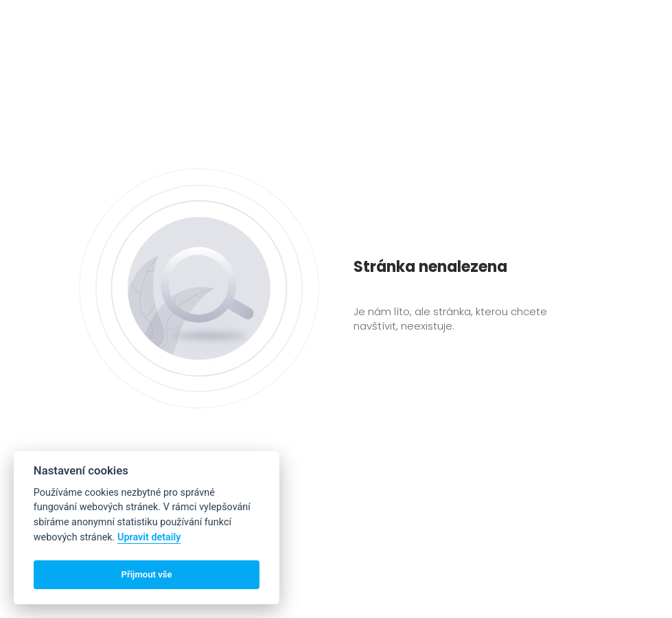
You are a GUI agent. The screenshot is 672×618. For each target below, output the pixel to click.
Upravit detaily (149, 537)
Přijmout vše (147, 574)
